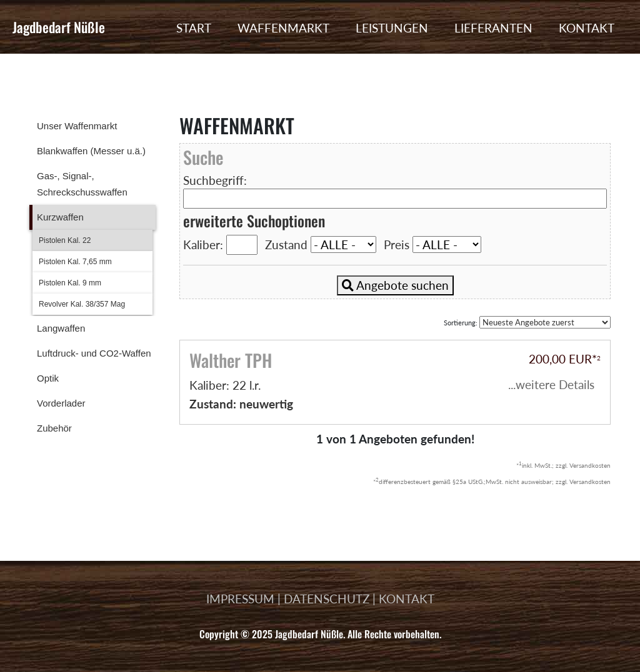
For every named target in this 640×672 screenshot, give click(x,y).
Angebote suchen (395, 285)
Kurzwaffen (60, 217)
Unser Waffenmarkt (77, 126)
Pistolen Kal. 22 (65, 240)
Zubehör (54, 428)
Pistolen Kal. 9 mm (70, 283)
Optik (48, 378)
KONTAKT (587, 28)
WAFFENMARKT (283, 28)
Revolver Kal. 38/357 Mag (82, 304)
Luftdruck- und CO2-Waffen (94, 353)
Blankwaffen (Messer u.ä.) (91, 151)
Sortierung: (527, 322)
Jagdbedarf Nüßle (59, 27)
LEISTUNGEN (392, 28)
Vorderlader (61, 403)
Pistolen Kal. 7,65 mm (75, 262)
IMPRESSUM (240, 599)
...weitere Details (551, 384)
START (194, 28)
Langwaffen (61, 328)
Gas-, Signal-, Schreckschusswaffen (82, 184)
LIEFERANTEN (493, 28)
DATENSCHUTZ (327, 599)
